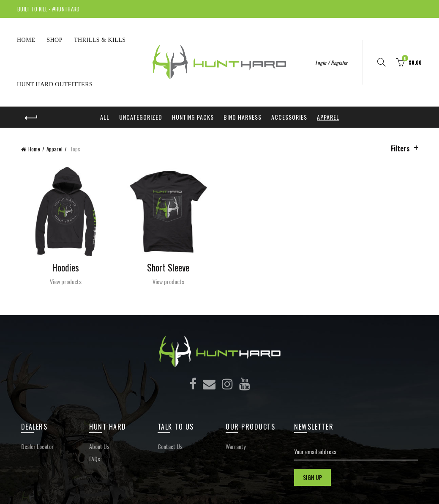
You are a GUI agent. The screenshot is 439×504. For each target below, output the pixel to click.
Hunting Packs (193, 117)
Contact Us (170, 446)
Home (26, 40)
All (105, 117)
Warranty (236, 446)
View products (66, 281)
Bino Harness (243, 117)
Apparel (328, 117)
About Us (99, 446)
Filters (400, 148)
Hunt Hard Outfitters (55, 84)
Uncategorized (141, 117)
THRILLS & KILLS (100, 40)
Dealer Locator (37, 446)
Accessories (289, 117)
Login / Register (331, 63)
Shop (55, 40)
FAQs (95, 459)
